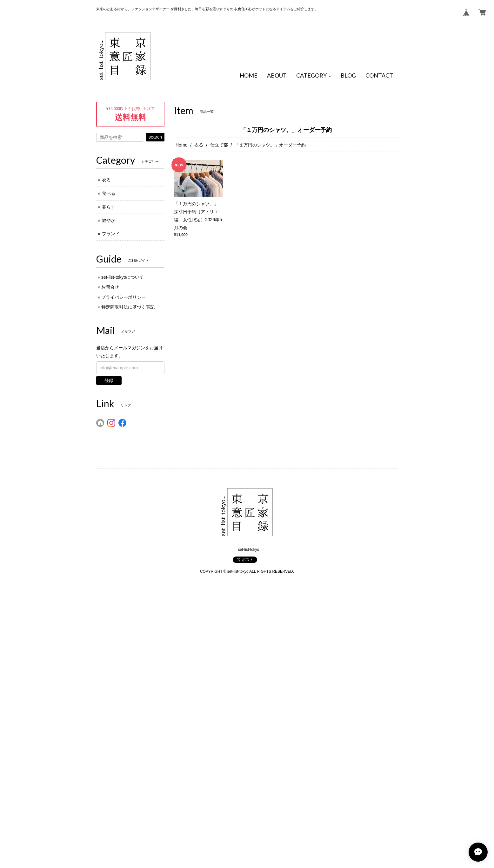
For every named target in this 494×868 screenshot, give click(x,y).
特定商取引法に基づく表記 (128, 307)
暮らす (109, 207)
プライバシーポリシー (123, 297)
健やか (109, 220)
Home (181, 145)
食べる (109, 193)
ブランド (111, 234)
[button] (314, 76)
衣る (199, 145)
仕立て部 (219, 145)
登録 (109, 380)
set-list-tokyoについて (123, 277)
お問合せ (110, 287)
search (155, 137)
